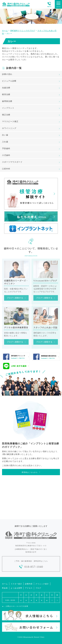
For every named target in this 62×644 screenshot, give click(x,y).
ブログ (38, 588)
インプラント (8, 108)
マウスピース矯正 (10, 121)
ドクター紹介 (16, 584)
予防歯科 (6, 149)
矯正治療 (6, 115)
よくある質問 (16, 588)
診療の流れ (7, 74)
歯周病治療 (7, 101)
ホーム (5, 584)
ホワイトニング (9, 128)
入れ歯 (5, 142)
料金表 (5, 588)
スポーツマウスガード (12, 162)
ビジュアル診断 (9, 81)
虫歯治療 (6, 88)
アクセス (29, 588)
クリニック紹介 (42, 584)
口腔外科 (6, 169)
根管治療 (6, 94)
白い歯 (5, 135)
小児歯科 (6, 155)
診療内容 (29, 584)
